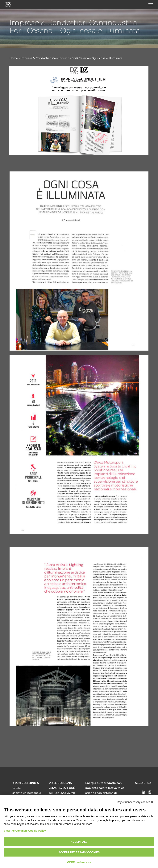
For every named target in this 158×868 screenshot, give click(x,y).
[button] (151, 5)
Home (14, 58)
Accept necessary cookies (79, 852)
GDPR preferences (79, 862)
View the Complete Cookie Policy (25, 831)
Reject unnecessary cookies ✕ (135, 802)
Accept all (79, 842)
